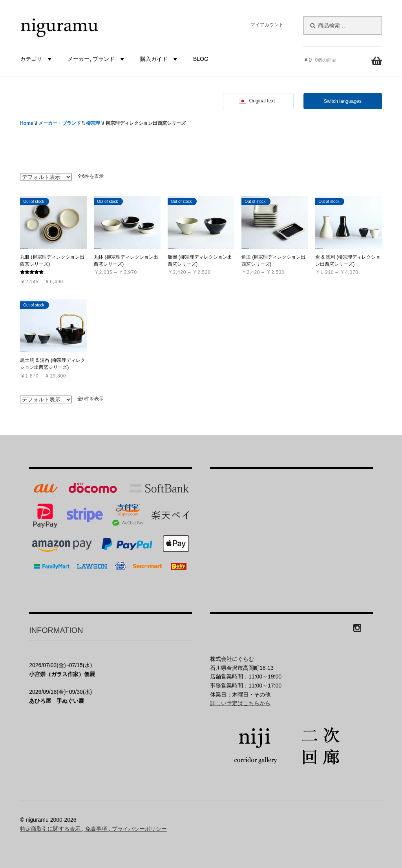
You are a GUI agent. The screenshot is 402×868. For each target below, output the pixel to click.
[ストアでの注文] (46, 177)
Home (26, 123)
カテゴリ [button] (37, 59)
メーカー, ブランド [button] (97, 59)
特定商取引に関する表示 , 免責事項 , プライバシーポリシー (93, 829)
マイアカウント (267, 25)
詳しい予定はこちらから (240, 703)
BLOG (201, 59)
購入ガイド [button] (160, 59)
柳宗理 (93, 123)
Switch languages (343, 101)
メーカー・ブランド (60, 123)
